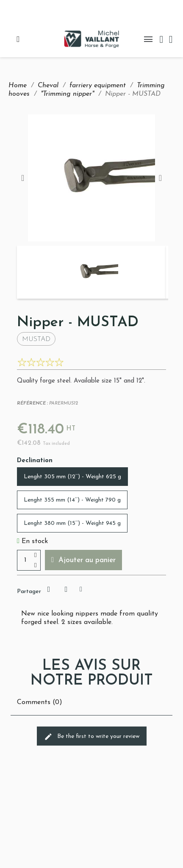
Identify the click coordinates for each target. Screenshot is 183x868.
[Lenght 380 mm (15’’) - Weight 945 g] (72, 523)
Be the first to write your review (92, 737)
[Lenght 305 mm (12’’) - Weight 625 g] (72, 477)
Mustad (36, 339)
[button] (83, 560)
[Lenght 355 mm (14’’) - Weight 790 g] (72, 500)
